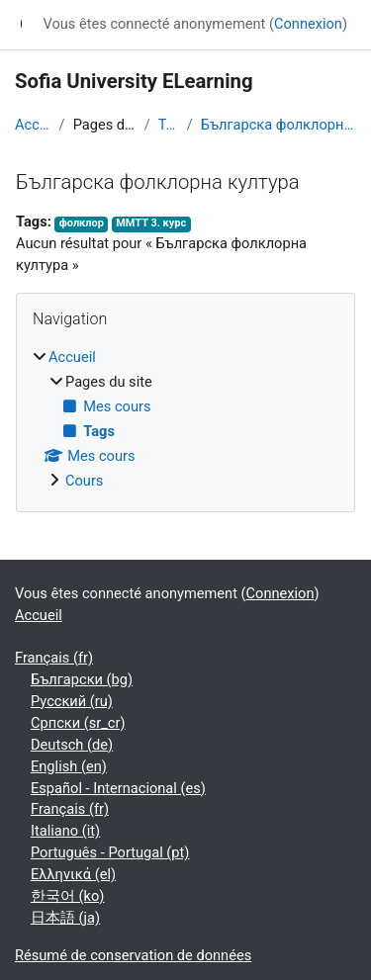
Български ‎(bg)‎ (82, 679)
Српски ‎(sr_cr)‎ (78, 723)
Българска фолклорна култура (278, 125)
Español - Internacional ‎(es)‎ (118, 788)
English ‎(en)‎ (69, 766)
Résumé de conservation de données (133, 955)
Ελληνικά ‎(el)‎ (73, 874)
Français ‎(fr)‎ (54, 658)
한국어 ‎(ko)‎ (67, 896)
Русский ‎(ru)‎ (72, 701)
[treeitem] (185, 420)
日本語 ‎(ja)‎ (65, 918)
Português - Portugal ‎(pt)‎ (110, 852)
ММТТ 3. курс (151, 223)
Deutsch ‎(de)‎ (72, 745)
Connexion (308, 24)
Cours (84, 481)
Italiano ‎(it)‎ (65, 831)
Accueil (33, 125)
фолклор (82, 223)
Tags (169, 125)
